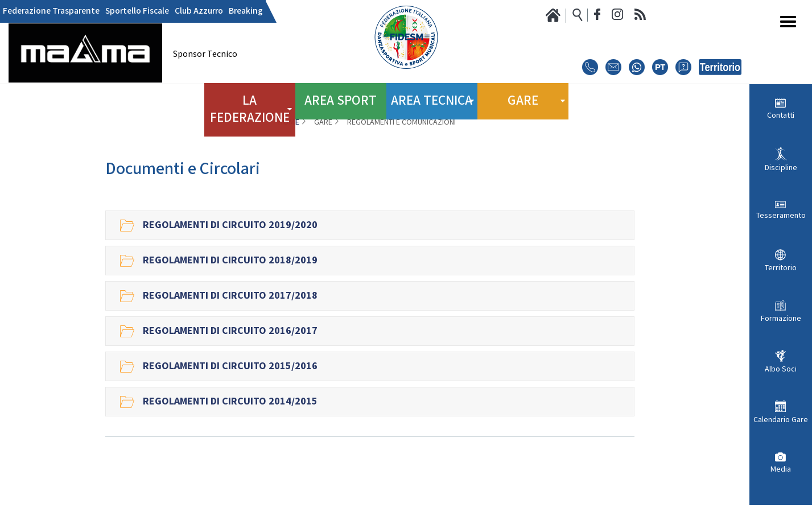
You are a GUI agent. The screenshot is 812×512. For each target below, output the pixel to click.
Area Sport (341, 97)
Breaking (225, 11)
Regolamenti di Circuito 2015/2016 (230, 366)
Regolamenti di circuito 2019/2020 (230, 225)
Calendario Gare (781, 420)
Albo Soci (781, 369)
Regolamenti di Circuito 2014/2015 (230, 402)
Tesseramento (781, 216)
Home (288, 122)
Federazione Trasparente (47, 11)
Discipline (781, 168)
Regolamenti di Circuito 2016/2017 (230, 331)
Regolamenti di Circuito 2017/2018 (230, 296)
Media (781, 469)
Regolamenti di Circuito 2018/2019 (230, 261)
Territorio (781, 268)
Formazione (781, 319)
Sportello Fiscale (126, 11)
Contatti (781, 115)
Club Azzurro (182, 11)
